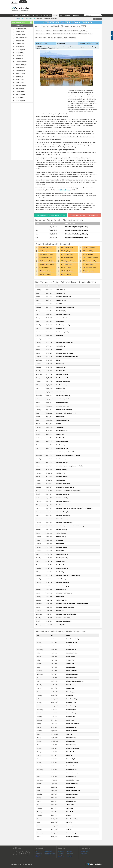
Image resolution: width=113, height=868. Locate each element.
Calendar (61, 854)
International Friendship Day (63, 484)
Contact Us (39, 854)
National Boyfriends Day (72, 794)
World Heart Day (60, 544)
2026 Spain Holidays (66, 264)
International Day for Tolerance (64, 593)
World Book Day (60, 364)
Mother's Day (69, 734)
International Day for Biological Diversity (77, 227)
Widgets (69, 851)
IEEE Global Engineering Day (63, 395)
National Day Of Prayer (72, 731)
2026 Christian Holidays (45, 271)
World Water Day (60, 328)
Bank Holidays (20, 32)
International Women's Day (63, 318)
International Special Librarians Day (65, 353)
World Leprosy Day (61, 300)
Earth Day (59, 360)
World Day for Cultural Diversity (64, 410)
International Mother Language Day (65, 307)
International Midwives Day (63, 381)
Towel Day (59, 424)
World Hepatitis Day (61, 480)
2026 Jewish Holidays (45, 274)
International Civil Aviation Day (64, 621)
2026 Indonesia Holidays (46, 254)
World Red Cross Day (61, 385)
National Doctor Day (71, 706)
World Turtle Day (60, 417)
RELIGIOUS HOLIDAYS (25, 15)
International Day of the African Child (65, 452)
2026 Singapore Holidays (90, 261)
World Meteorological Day (63, 332)
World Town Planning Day (62, 586)
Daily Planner (20, 59)
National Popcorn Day (71, 642)
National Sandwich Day (72, 819)
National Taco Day (70, 798)
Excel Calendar (20, 83)
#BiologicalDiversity (64, 190)
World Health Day (60, 346)
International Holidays (31, 19)
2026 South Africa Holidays (46, 264)
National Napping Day (71, 692)
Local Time (61, 856)
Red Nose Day (60, 427)
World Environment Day (62, 441)
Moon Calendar (20, 47)
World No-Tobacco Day (62, 431)
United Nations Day (61, 579)
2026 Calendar (20, 53)
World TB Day (60, 336)
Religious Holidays (21, 29)
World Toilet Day (60, 597)
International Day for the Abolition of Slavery (67, 614)
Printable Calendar (21, 86)
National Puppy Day (71, 702)
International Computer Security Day (65, 607)
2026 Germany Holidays (45, 251)
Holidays (70, 856)
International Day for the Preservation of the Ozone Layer (70, 526)
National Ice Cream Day (72, 773)
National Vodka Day (71, 801)
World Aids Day (60, 611)
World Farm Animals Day (62, 554)
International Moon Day (62, 477)
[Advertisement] (22, 131)
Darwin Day (59, 304)
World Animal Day (61, 561)
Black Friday (69, 822)
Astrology (61, 851)
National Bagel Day (71, 667)
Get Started (23, 2)
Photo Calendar (20, 89)
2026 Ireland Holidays (67, 254)
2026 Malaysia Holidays (45, 258)
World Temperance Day (62, 558)
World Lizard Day (60, 505)
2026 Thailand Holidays (89, 264)
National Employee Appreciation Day (75, 681)
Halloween (68, 815)
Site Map (38, 856)
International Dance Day (62, 374)
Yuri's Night (59, 350)
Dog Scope (84, 854)
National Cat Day (70, 812)
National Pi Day (70, 695)
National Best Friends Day (72, 748)
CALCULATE (68, 15)
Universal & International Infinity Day (65, 487)
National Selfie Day (71, 752)
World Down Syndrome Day (63, 325)
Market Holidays (20, 35)
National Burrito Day (71, 713)
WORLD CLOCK (47, 15)
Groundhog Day (70, 646)
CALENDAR (15, 15)
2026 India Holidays (88, 251)
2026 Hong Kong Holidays (68, 251)
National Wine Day (70, 741)
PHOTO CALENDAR (37, 15)
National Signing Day (71, 650)
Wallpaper (70, 854)
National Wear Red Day (72, 653)
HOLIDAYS (55, 15)
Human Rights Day (61, 625)
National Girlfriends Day (72, 784)
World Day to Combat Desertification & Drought (68, 455)
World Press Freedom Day (63, 378)
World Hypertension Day (62, 403)
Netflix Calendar (20, 95)
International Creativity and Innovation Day (67, 357)
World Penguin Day (61, 367)
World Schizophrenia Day (62, 420)
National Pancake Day (71, 671)
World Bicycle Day (61, 438)
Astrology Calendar (21, 62)
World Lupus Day (60, 388)
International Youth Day (62, 498)
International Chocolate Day (63, 515)
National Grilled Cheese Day (73, 724)
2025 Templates (20, 101)
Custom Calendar (21, 71)
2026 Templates (20, 50)
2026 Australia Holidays (45, 248)
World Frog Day (60, 321)
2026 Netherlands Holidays (90, 258)
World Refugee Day (61, 459)
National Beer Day (70, 717)
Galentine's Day (70, 660)
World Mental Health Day (62, 568)
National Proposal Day (71, 699)
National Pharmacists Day (72, 639)
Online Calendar (20, 74)
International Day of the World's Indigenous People (69, 491)
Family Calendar (20, 92)
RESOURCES (76, 15)
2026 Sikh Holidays (66, 274)
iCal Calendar (20, 56)
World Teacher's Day (61, 565)
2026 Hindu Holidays (66, 271)
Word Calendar (20, 80)
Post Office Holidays (21, 38)
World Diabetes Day (61, 590)
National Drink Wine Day (72, 674)
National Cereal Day (71, 685)
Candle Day (69, 829)
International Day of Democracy (64, 523)
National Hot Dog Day (71, 770)
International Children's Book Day (64, 343)
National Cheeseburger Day (73, 791)
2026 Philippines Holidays (68, 261)
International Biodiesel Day (63, 494)
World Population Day (61, 470)
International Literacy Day (63, 512)
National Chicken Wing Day (73, 780)
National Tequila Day (71, 777)
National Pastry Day (71, 833)
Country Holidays (20, 19)
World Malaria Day (61, 371)
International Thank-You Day (63, 297)
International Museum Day (63, 406)
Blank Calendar (20, 68)
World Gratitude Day (61, 533)
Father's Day (69, 755)
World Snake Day (60, 473)
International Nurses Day (62, 392)
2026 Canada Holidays (67, 248)
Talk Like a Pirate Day (62, 530)
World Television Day (61, 600)
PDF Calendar (20, 77)
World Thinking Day (61, 311)
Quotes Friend (85, 851)
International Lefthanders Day (64, 501)
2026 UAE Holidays (44, 268)
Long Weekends (20, 44)
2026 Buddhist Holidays (89, 268)
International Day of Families (63, 399)
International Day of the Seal (63, 314)
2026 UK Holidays (66, 268)
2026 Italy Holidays (88, 254)
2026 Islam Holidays (88, 271)
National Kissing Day (71, 759)
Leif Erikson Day (70, 805)
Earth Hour (59, 339)
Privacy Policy (48, 851)
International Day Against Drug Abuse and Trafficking (69, 466)
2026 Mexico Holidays (67, 258)
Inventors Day (60, 540)
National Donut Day (71, 745)
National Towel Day (71, 738)
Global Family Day (61, 290)
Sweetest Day (69, 808)
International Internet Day (63, 583)
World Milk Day (60, 434)
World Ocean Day (60, 445)
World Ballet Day (60, 551)
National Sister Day (71, 787)
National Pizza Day (71, 657)
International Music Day (62, 547)
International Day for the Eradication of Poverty (68, 575)
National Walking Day (71, 710)
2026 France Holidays (89, 248)
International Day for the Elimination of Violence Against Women (72, 604)
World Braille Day (60, 293)
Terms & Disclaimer (50, 854)
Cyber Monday (69, 826)
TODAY (61, 15)
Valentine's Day (70, 664)
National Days (20, 41)
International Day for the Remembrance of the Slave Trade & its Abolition (74, 508)
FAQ (37, 851)
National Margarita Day (72, 678)
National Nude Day (70, 766)
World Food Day (60, 572)
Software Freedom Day (62, 519)
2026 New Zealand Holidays (47, 261)
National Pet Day (70, 720)
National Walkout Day (71, 727)
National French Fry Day (72, 762)
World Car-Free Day (61, 537)
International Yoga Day (62, 463)
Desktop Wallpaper (21, 65)
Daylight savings (70, 688)
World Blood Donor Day (62, 448)
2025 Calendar (20, 98)
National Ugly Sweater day (72, 837)
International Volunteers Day (63, 618)
